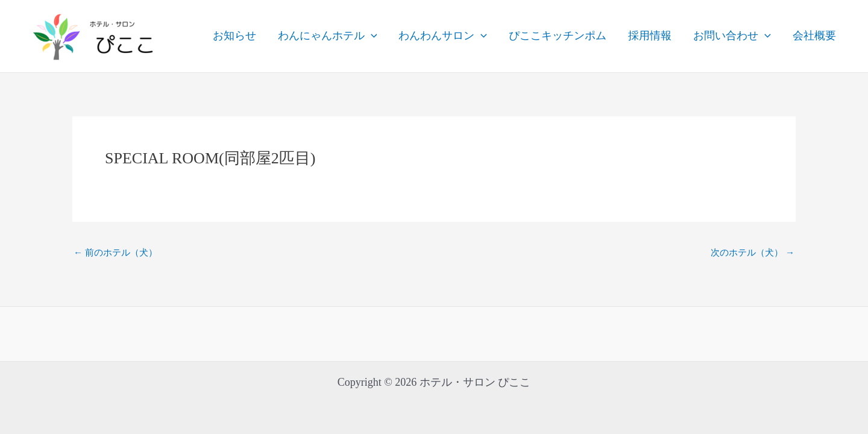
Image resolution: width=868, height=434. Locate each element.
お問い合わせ (732, 36)
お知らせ (234, 36)
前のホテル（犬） (115, 253)
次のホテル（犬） (753, 253)
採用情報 (650, 36)
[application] (371, 36)
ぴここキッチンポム (558, 36)
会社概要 (814, 36)
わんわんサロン (443, 36)
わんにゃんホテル (328, 36)
